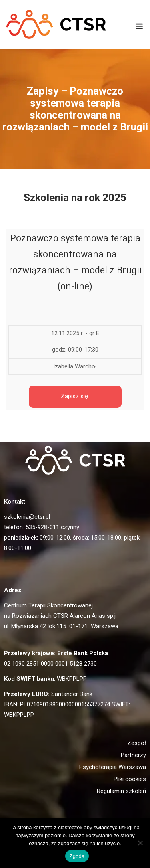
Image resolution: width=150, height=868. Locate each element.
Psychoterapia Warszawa (113, 767)
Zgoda (77, 856)
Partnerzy (133, 755)
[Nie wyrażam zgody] (140, 843)
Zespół (137, 743)
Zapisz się (75, 396)
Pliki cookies (130, 779)
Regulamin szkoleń (121, 791)
